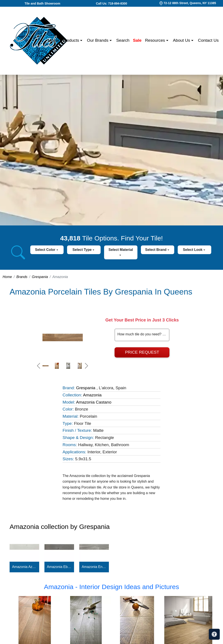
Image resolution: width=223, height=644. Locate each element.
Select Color (46, 250)
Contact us (208, 40)
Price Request (142, 352)
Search (123, 40)
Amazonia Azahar (24, 567)
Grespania (40, 277)
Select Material (121, 250)
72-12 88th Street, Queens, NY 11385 (190, 3)
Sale (137, 40)
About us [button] (182, 40)
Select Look (193, 250)
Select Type (83, 250)
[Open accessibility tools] (214, 634)
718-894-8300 (117, 3)
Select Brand (156, 250)
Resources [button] (156, 40)
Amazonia (92, 395)
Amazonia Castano (94, 402)
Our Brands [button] (98, 40)
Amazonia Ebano (59, 567)
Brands (22, 277)
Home (53, 40)
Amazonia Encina (94, 567)
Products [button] (71, 40)
